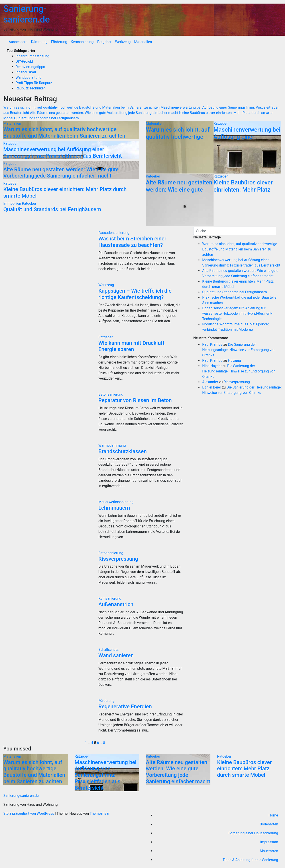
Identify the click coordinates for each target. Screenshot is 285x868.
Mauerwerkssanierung (116, 502)
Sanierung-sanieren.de (27, 14)
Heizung (234, 361)
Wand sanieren (116, 655)
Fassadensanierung (114, 233)
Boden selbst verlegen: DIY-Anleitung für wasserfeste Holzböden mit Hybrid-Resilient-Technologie (237, 313)
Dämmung (39, 42)
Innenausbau (26, 72)
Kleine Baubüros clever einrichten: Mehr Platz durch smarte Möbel (243, 189)
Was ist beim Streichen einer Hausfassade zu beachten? (132, 242)
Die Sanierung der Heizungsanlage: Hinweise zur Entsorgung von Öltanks (239, 350)
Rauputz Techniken (31, 88)
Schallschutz (109, 650)
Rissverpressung (118, 559)
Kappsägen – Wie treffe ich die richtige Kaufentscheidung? (135, 294)
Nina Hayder (212, 366)
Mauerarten (269, 851)
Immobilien (13, 204)
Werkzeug (123, 42)
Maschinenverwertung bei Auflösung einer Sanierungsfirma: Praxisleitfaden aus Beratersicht (63, 153)
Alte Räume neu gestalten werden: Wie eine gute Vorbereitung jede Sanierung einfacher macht (61, 173)
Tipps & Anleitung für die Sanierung (250, 860)
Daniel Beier (212, 387)
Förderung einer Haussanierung (253, 833)
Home (273, 815)
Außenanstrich (116, 604)
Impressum (269, 842)
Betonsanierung (111, 394)
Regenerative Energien (125, 707)
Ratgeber (104, 42)
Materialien (143, 42)
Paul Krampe (212, 344)
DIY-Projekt (24, 61)
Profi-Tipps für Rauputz (34, 83)
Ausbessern (18, 42)
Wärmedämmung (112, 445)
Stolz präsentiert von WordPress (29, 813)
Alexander (210, 382)
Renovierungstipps (30, 67)
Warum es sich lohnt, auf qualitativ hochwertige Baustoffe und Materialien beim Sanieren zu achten (64, 133)
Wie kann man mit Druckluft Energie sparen (131, 346)
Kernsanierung (82, 42)
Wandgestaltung (28, 77)
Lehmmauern (114, 508)
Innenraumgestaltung (32, 56)
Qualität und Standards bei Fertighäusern (52, 209)
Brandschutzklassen (123, 451)
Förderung (59, 42)
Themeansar (100, 813)
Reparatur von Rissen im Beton (135, 400)
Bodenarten (269, 824)
